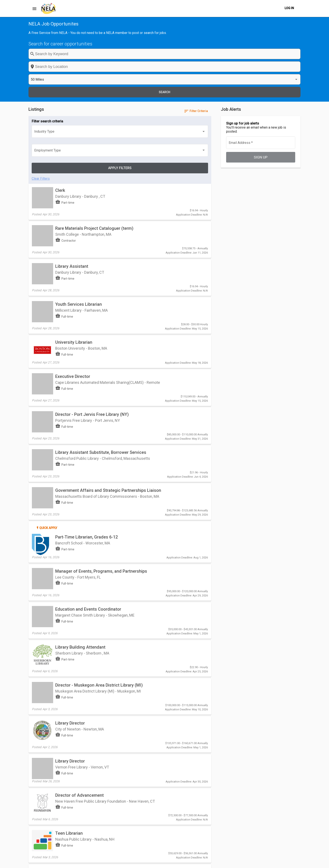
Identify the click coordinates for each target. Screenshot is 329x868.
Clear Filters (41, 107)
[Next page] (197, 780)
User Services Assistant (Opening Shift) (94, 748)
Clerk (60, 122)
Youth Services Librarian (79, 211)
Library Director (70, 568)
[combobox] (187, 54)
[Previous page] (188, 780)
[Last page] (205, 780)
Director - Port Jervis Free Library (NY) (92, 302)
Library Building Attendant (80, 501)
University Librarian (74, 241)
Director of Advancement (79, 628)
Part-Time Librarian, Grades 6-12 (87, 409)
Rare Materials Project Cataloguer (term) (94, 152)
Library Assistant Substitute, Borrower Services (101, 332)
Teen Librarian (69, 659)
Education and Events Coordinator (88, 471)
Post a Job (178, 862)
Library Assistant (72, 181)
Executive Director (73, 271)
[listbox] (251, 54)
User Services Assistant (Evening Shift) (93, 719)
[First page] (180, 780)
